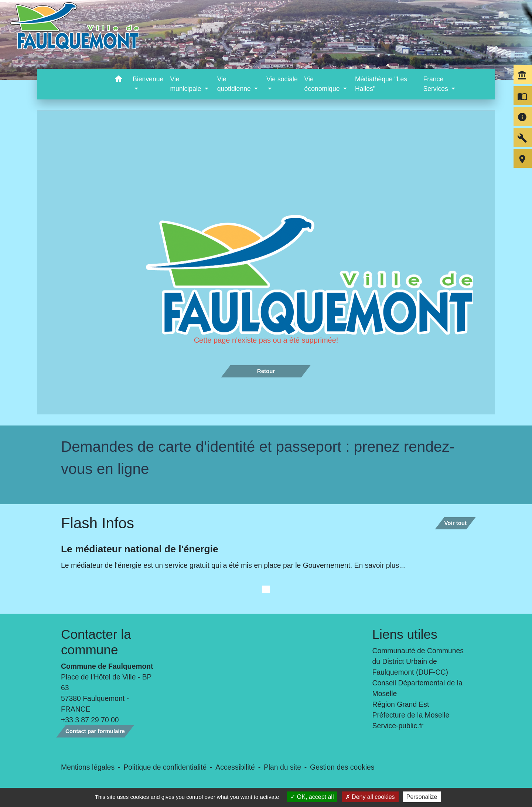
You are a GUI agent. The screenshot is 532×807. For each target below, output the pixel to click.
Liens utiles (405, 634)
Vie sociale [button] (282, 79)
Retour (266, 371)
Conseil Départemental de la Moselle (417, 688)
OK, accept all (312, 797)
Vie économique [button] (323, 84)
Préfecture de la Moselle (411, 715)
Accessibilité (235, 767)
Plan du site (282, 767)
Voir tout (455, 523)
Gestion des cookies (342, 767)
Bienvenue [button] (148, 79)
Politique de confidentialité (165, 767)
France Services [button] (436, 84)
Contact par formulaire (95, 731)
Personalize (422, 797)
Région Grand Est (401, 704)
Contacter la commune (96, 642)
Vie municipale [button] (186, 84)
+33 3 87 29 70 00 (90, 720)
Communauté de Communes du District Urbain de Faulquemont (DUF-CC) (418, 661)
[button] (118, 80)
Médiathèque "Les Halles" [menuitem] (381, 84)
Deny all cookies (370, 797)
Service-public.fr (398, 726)
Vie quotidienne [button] (235, 84)
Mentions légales (88, 767)
